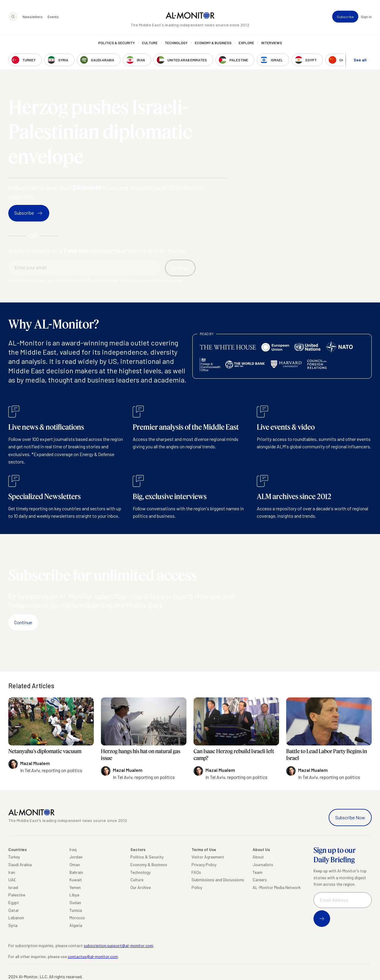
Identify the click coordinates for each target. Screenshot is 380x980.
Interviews (272, 43)
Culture (150, 43)
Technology (176, 43)
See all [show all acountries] (360, 60)
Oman (75, 865)
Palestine (17, 895)
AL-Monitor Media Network (277, 887)
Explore (246, 43)
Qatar (14, 910)
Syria (13, 925)
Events (53, 17)
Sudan (75, 902)
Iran (12, 872)
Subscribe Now (350, 817)
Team (258, 872)
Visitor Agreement (208, 857)
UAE (12, 880)
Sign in (366, 17)
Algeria (76, 925)
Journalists (263, 865)
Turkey (14, 857)
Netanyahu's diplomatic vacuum (45, 751)
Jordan (76, 857)
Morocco (77, 918)
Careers (260, 880)
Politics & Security (117, 43)
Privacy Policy (204, 865)
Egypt (14, 902)
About (258, 857)
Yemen (75, 887)
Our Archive (141, 887)
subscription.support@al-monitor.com (118, 945)
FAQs (196, 872)
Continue (23, 622)
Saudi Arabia (20, 865)
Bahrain (76, 872)
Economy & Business (213, 43)
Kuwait (76, 880)
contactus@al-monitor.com (93, 956)
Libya (74, 895)
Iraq (73, 849)
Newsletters (33, 17)
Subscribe (345, 17)
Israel (13, 887)
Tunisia (76, 910)
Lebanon (16, 918)
